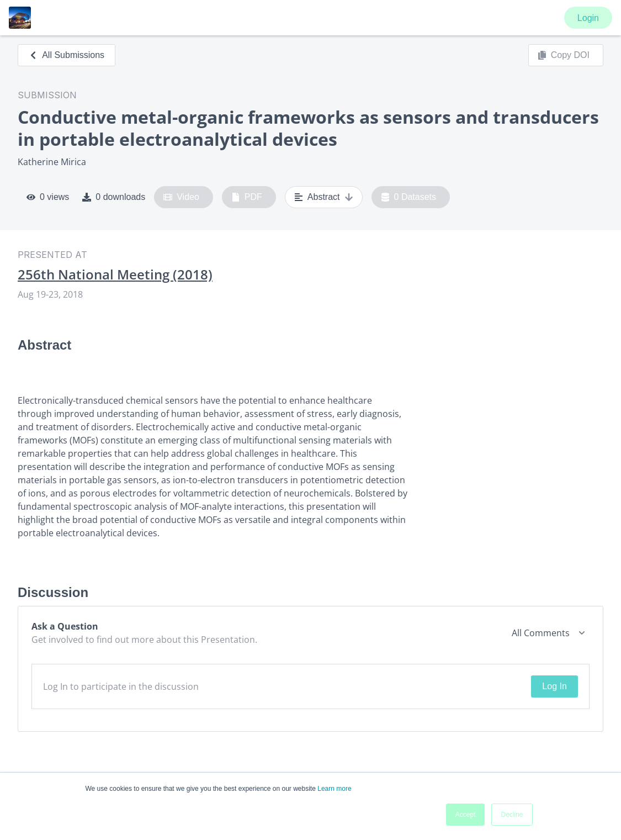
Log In (554, 686)
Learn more (334, 789)
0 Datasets (409, 197)
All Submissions (67, 55)
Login (588, 18)
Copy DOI (564, 55)
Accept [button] (466, 815)
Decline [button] (512, 815)
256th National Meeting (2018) (115, 274)
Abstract (324, 197)
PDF (247, 197)
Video (181, 197)
